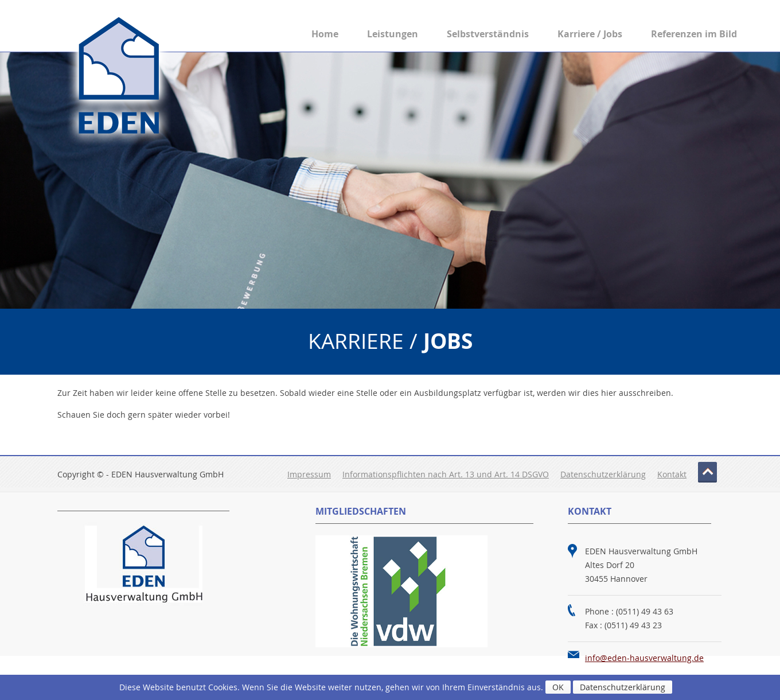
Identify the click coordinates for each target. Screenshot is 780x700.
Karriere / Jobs (590, 34)
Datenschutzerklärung (603, 474)
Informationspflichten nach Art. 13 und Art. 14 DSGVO (446, 474)
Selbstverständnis (488, 34)
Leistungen (393, 34)
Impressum (309, 474)
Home (325, 34)
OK (558, 687)
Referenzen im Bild (694, 34)
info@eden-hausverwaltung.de (644, 658)
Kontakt (672, 474)
